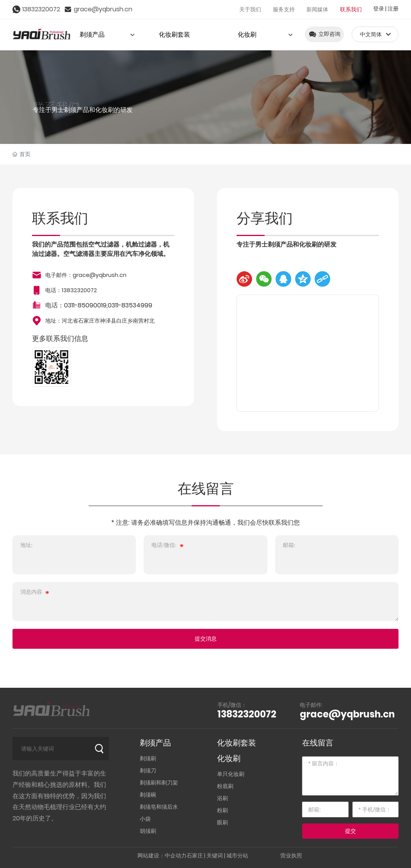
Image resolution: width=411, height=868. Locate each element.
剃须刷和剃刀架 (159, 783)
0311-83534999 (130, 305)
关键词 (215, 856)
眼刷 (222, 822)
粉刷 (222, 810)
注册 (393, 9)
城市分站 (237, 856)
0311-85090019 (85, 305)
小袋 (145, 819)
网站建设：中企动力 (162, 856)
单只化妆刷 (231, 774)
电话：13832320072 (71, 290)
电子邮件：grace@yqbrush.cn (86, 275)
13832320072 (41, 9)
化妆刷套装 (237, 743)
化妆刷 (229, 758)
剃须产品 (155, 743)
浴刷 (222, 798)
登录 (379, 9)
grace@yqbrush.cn (103, 9)
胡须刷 (148, 831)
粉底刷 (225, 786)
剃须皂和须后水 (159, 807)
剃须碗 (148, 795)
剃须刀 (148, 770)
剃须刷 (148, 758)
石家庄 (195, 856)
